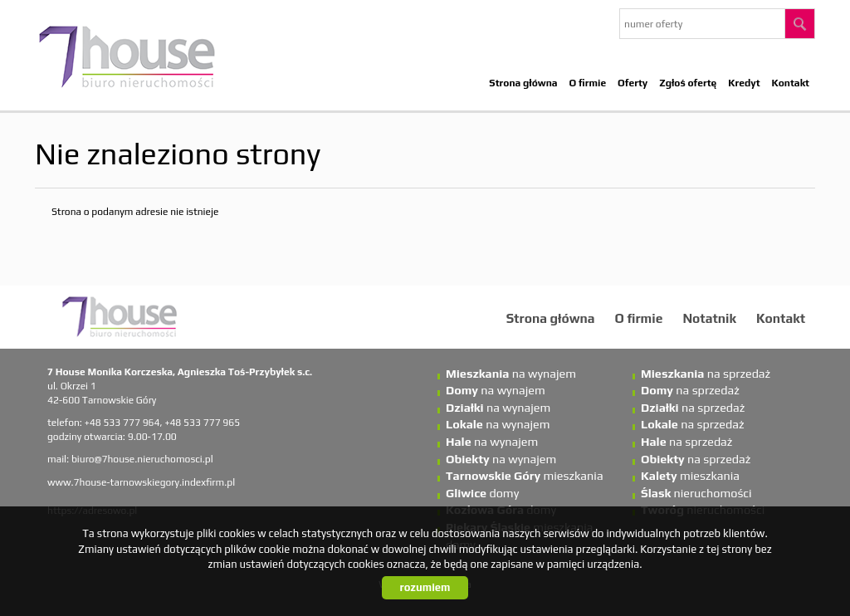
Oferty (633, 83)
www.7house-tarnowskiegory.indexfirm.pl (141, 482)
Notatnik (709, 318)
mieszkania (525, 476)
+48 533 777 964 (122, 423)
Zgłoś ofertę (688, 83)
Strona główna (523, 83)
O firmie (588, 83)
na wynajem (511, 374)
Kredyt (744, 83)
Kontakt (791, 83)
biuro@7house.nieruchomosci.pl (142, 459)
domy (482, 493)
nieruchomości (696, 493)
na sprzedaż (706, 374)
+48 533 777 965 (202, 423)
